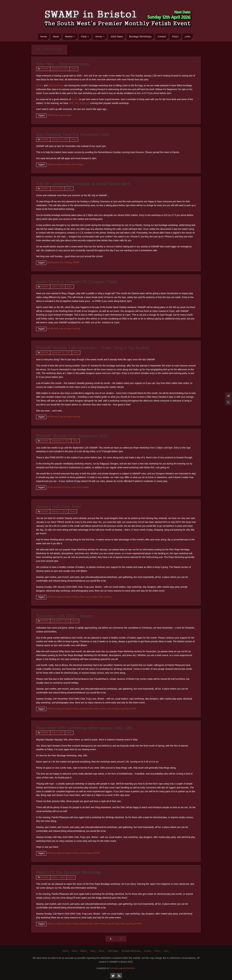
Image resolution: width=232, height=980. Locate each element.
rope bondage (65, 115)
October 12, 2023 (60, 139)
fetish (56, 115)
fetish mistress (100, 709)
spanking (76, 329)
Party (92, 951)
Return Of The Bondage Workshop (68, 872)
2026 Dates (113, 951)
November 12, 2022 (61, 353)
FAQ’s (157, 951)
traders (75, 99)
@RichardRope (56, 85)
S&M (101, 597)
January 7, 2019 (59, 511)
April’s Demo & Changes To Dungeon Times (77, 282)
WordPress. (129, 968)
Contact (147, 951)
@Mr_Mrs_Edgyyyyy (79, 103)
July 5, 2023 (58, 188)
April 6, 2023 (58, 287)
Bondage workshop (62, 164)
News (74, 69)
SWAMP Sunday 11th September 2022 (72, 436)
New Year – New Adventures (63, 64)
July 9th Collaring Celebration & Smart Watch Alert (83, 184)
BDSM (50, 115)
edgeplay (84, 709)
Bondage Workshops (131, 951)
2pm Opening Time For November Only (73, 135)
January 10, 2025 (60, 69)
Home (66, 951)
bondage (58, 597)
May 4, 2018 (58, 733)
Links (166, 951)
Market (84, 951)
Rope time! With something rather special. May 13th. (85, 728)
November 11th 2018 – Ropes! (65, 616)
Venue (101, 951)
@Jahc (40, 85)
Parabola (115, 968)
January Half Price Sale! (59, 507)
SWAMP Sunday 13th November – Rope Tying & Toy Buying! (93, 348)
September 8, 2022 (61, 441)
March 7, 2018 (59, 877)
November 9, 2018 (60, 621)
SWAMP (45, 69)
